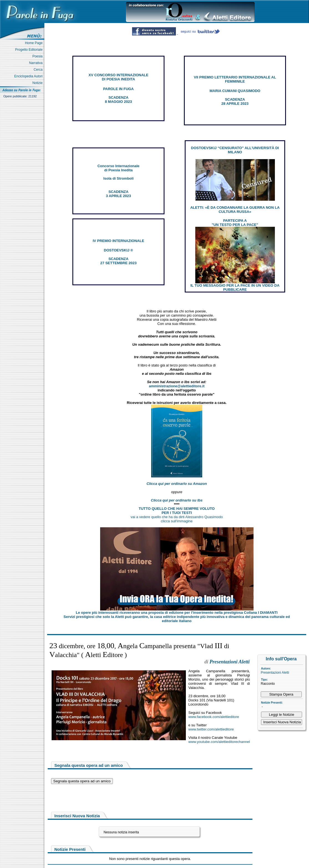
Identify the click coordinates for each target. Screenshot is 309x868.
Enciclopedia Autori (29, 76)
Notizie (38, 83)
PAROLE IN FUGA (118, 89)
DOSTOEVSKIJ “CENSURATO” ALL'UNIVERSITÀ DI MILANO (235, 150)
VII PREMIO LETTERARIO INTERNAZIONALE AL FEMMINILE (235, 79)
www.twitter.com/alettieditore (211, 729)
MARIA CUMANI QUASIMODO (235, 91)
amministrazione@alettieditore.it (177, 386)
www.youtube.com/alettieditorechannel (219, 742)
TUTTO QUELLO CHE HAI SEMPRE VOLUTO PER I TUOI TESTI (177, 511)
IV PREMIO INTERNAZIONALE (118, 241)
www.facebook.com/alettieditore (214, 717)
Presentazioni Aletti (275, 673)
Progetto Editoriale (30, 50)
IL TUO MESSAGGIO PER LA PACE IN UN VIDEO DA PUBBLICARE (235, 287)
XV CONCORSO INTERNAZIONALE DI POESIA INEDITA (118, 77)
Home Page (35, 43)
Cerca (39, 70)
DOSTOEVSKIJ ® (118, 250)
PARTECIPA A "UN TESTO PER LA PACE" (235, 223)
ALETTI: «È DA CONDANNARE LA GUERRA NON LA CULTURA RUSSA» (235, 210)
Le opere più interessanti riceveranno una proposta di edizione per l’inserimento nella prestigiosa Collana (177, 613)
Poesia (38, 56)
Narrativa (37, 63)
